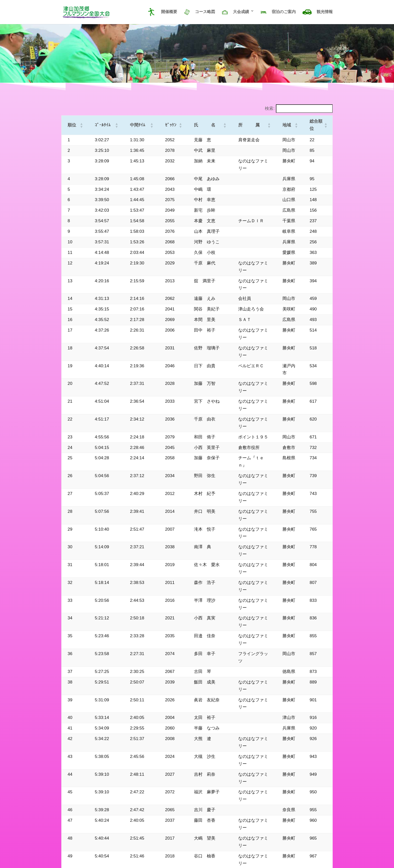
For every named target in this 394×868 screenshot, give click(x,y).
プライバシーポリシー (107, 846)
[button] (79, 122)
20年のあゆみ (142, 846)
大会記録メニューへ (280, 812)
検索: (270, 108)
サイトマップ (72, 846)
